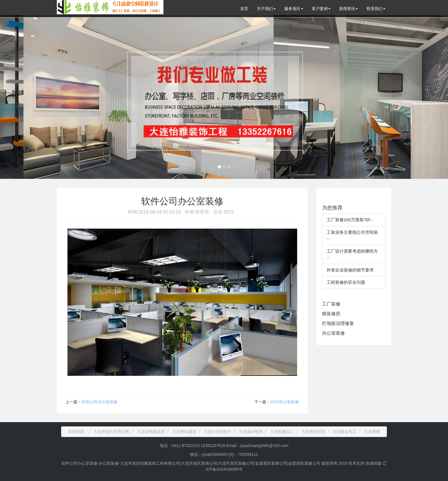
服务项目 (294, 9)
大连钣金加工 (345, 432)
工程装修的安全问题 (346, 282)
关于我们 (266, 9)
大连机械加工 (282, 432)
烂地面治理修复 (338, 323)
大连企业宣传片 (217, 432)
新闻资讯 (349, 9)
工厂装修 (331, 304)
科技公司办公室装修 (99, 402)
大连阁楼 (372, 432)
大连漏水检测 (251, 432)
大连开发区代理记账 (111, 432)
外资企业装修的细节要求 (350, 270)
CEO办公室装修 (285, 402)
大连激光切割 (313, 432)
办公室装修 (333, 333)
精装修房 (331, 314)
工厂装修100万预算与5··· (350, 220)
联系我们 (376, 9)
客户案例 (321, 9)
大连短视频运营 (151, 432)
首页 (244, 9)
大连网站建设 (184, 432)
